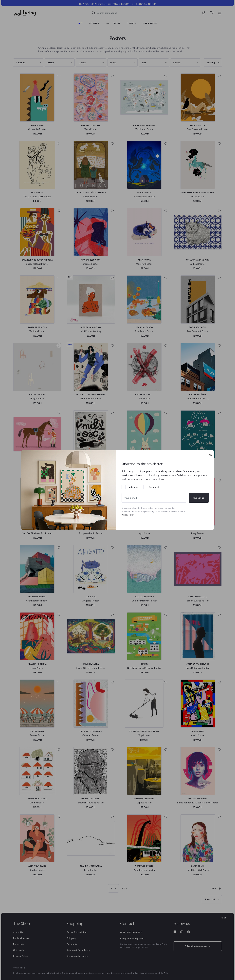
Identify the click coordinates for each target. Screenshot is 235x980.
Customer (132, 487)
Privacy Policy (128, 515)
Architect (154, 487)
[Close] (210, 455)
